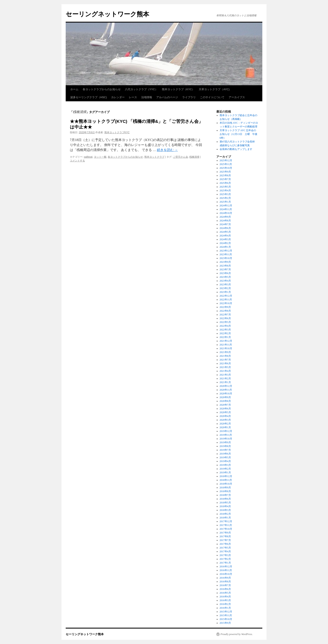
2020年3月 (225, 420)
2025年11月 (226, 164)
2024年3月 (225, 239)
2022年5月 (225, 322)
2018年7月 (225, 495)
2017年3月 (225, 555)
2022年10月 (226, 303)
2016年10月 (226, 574)
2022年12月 (226, 296)
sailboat (88, 157)
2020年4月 (225, 416)
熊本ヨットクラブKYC (117, 132)
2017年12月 (226, 521)
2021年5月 (225, 367)
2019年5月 (225, 457)
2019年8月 (225, 446)
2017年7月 (225, 540)
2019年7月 (225, 450)
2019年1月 (225, 473)
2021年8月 (225, 356)
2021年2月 (225, 379)
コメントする (77, 161)
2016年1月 (225, 608)
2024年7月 (225, 224)
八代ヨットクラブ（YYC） (141, 89)
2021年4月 (225, 371)
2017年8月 (225, 536)
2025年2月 (225, 198)
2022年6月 (225, 318)
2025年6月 (225, 183)
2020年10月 (226, 394)
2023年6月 (225, 273)
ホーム (74, 89)
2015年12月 (226, 612)
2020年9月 (225, 397)
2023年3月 (225, 285)
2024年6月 (225, 228)
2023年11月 (226, 254)
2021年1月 (225, 382)
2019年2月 (225, 469)
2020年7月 (225, 405)
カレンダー (118, 97)
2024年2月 (225, 243)
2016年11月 (226, 570)
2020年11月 (226, 390)
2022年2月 (225, 333)
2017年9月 (225, 533)
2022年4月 (225, 326)
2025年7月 (225, 179)
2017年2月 (225, 559)
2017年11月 (226, 525)
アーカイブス (237, 97)
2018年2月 (225, 514)
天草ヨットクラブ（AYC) (214, 89)
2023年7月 (225, 269)
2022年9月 (225, 307)
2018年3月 (225, 510)
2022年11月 (226, 300)
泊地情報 (147, 97)
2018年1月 (225, 518)
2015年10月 (226, 619)
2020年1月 (225, 427)
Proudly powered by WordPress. (237, 634)
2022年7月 (225, 315)
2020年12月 (226, 386)
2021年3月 (225, 375)
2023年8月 (225, 266)
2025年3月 (225, 194)
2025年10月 (226, 168)
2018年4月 (225, 506)
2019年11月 (226, 435)
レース (133, 97)
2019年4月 (225, 461)
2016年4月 (225, 597)
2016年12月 (226, 567)
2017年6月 (225, 544)
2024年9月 (225, 217)
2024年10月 (226, 213)
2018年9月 (225, 488)
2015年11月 (226, 615)
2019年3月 (225, 465)
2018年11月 (226, 480)
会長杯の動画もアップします (236, 149)
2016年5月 (225, 593)
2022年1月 (225, 337)
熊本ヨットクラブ (154, 157)
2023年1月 (225, 292)
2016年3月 (225, 600)
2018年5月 (225, 503)
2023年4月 (225, 281)
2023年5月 (225, 277)
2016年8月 (225, 582)
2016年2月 (225, 604)
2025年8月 (225, 175)
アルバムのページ (167, 97)
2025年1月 (225, 202)
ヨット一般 (100, 157)
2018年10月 (226, 484)
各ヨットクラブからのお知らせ (102, 89)
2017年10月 (226, 529)
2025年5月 (225, 187)
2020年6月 (225, 409)
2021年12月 (226, 341)
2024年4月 (225, 236)
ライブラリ (189, 97)
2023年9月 (225, 262)
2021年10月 (226, 348)
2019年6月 (225, 454)
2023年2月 (225, 288)
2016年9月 (225, 578)
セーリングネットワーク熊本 (107, 14)
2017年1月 (225, 563)
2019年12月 (226, 431)
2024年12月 (226, 206)
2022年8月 (225, 311)
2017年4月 (225, 551)
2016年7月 (225, 585)
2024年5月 (225, 232)
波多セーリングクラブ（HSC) (89, 97)
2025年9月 (225, 172)
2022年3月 (225, 330)
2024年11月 (226, 209)
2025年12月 (226, 160)
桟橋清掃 (194, 157)
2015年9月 (225, 623)
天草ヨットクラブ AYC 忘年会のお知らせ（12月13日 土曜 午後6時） (238, 134)
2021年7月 (225, 360)
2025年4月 (225, 191)
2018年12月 (226, 476)
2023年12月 (226, 251)
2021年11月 (226, 345)
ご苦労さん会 (181, 157)
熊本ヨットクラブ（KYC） (178, 89)
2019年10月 (226, 439)
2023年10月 (226, 258)
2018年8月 (225, 491)
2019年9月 (225, 442)
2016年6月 (225, 589)
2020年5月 (225, 412)
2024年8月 (225, 221)
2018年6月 (225, 499)
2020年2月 (225, 424)
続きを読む (167, 150)
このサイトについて (212, 97)
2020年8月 (225, 401)
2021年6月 (225, 363)
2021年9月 (225, 352)
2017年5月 (225, 548)
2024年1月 (225, 247)
